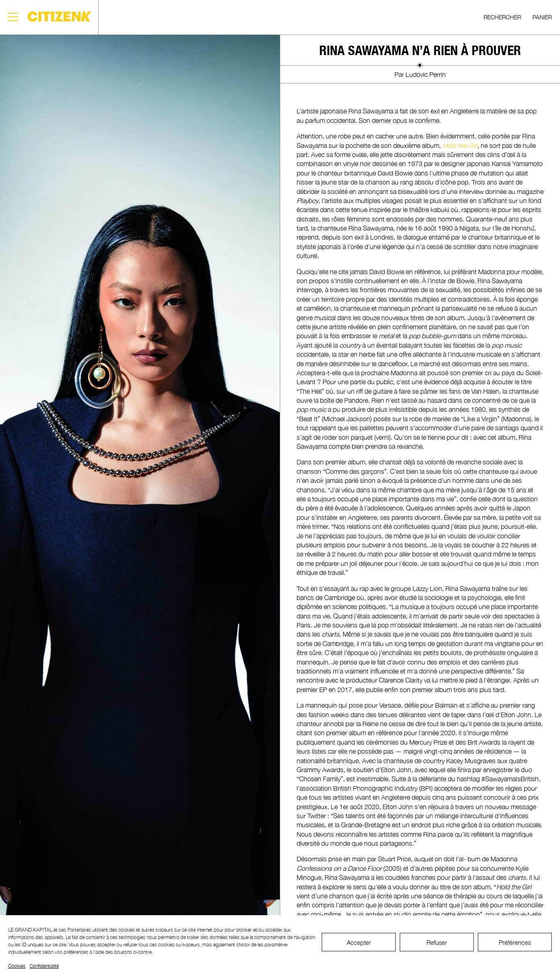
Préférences (515, 942)
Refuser (437, 942)
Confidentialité (44, 966)
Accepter (359, 942)
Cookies (17, 966)
